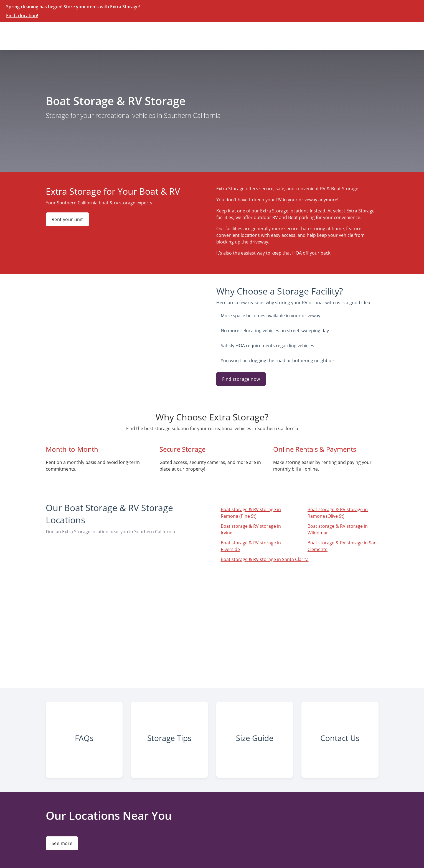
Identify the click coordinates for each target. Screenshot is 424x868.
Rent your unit (67, 219)
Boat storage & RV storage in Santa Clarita (265, 559)
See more (62, 843)
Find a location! (22, 16)
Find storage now (241, 379)
